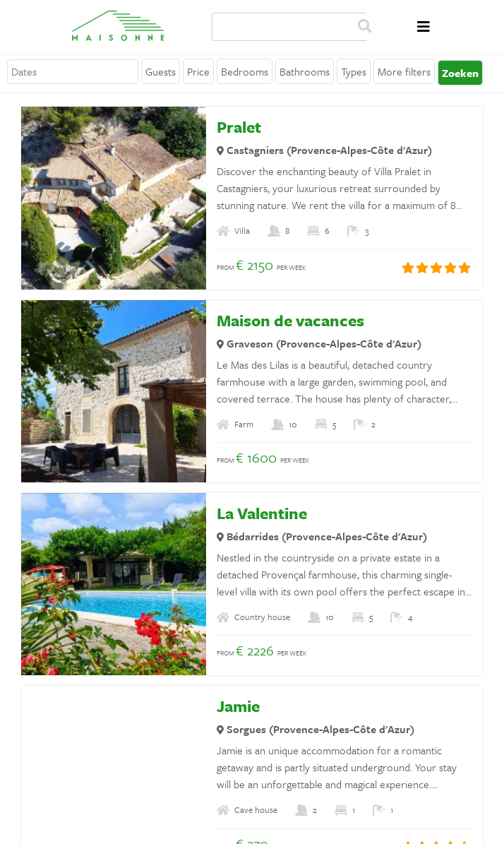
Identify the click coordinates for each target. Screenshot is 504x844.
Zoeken (364, 27)
